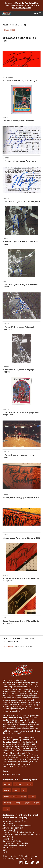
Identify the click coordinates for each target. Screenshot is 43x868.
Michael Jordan (9, 30)
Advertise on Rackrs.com (13, 828)
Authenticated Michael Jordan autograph (21, 80)
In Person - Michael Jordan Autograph (19, 161)
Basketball (18, 784)
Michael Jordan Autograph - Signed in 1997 (21, 538)
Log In (5, 852)
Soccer (32, 797)
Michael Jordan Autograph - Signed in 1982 (21, 498)
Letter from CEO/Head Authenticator (18, 832)
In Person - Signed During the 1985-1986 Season (20, 243)
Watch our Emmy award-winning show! (25, 6)
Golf (24, 790)
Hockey (7, 790)
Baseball (7, 784)
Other (6, 809)
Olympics (27, 803)
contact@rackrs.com (11, 774)
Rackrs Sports (8, 848)
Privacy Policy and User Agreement (17, 858)
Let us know (8, 646)
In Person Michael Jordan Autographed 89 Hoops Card (21, 414)
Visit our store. (20, 766)
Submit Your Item (10, 830)
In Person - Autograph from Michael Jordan (21, 201)
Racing (23, 797)
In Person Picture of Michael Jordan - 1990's (19, 456)
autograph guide (13, 733)
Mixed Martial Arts (11, 797)
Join (4, 850)
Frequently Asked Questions (15, 845)
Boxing (17, 803)
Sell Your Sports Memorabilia (15, 843)
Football (29, 784)
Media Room (8, 839)
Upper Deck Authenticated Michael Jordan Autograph (21, 579)
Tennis (16, 790)
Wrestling (8, 803)
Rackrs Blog (8, 837)
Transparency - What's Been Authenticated (21, 834)
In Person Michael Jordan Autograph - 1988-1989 (19, 328)
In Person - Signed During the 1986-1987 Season (20, 286)
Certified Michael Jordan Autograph (18, 121)
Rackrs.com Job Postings (13, 841)
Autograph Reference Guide (15, 821)
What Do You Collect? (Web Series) (17, 826)
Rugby (36, 803)
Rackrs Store (8, 823)
